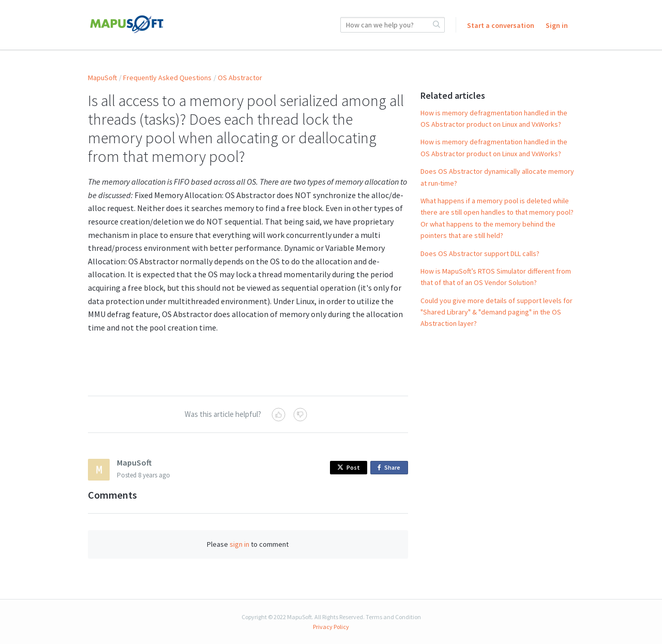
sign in (239, 544)
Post (349, 467)
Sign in (557, 25)
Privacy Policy (331, 627)
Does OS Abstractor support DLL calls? (480, 253)
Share (391, 468)
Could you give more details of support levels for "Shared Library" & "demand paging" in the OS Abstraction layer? (496, 312)
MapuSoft (102, 78)
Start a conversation (501, 25)
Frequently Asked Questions (167, 78)
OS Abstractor (240, 78)
